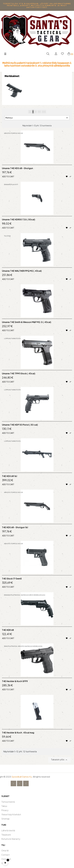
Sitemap (5, 819)
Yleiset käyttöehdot (11, 814)
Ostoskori (6, 859)
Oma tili (5, 850)
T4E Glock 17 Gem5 (12, 579)
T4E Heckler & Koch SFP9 (15, 681)
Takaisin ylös (59, 760)
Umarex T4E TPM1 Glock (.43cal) (19, 374)
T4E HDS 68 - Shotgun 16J (15, 527)
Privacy (5, 810)
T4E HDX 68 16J (10, 476)
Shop (4, 863)
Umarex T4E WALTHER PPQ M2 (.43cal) (22, 271)
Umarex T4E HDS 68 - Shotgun (17, 168)
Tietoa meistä (8, 802)
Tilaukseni (6, 835)
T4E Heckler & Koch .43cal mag (18, 733)
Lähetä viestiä (8, 830)
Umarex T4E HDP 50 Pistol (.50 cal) (20, 425)
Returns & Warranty (11, 839)
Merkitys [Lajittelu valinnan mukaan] (37, 118)
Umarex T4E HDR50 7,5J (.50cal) (19, 220)
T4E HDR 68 (8, 630)
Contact (5, 855)
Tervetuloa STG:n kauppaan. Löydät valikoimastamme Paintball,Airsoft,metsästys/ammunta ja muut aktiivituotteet (37, 5)
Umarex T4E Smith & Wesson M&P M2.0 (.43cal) (27, 322)
